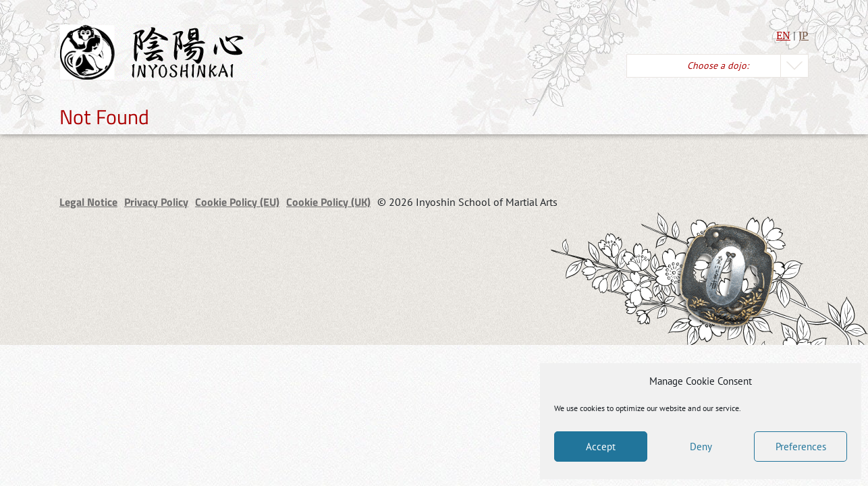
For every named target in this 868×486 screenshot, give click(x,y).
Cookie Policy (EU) (237, 202)
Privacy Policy (156, 202)
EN (783, 35)
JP (804, 35)
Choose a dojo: (718, 65)
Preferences (801, 447)
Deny (701, 447)
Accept (601, 447)
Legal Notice (88, 202)
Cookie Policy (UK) (328, 202)
